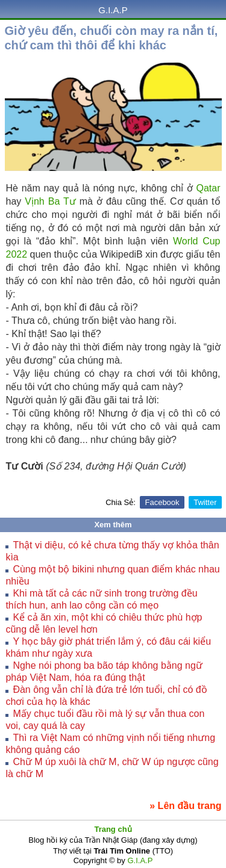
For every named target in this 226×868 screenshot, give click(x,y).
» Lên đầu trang (185, 806)
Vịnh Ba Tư (50, 201)
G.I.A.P (113, 10)
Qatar (208, 188)
